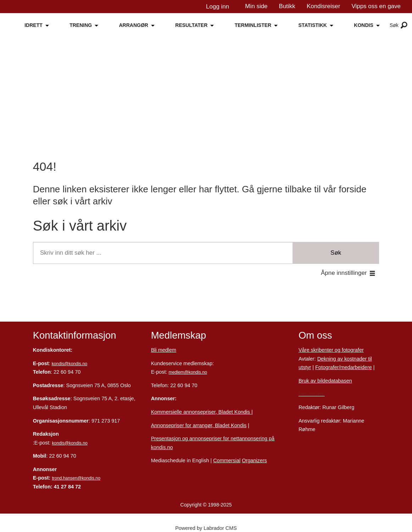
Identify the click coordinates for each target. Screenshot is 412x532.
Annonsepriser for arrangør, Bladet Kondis (199, 425)
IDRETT (34, 25)
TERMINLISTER (253, 25)
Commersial (227, 460)
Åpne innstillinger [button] (344, 273)
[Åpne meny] (404, 26)
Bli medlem (164, 350)
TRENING (81, 25)
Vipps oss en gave (376, 6)
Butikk (287, 6)
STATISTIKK (313, 25)
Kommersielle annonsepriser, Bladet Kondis (201, 412)
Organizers (254, 460)
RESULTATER (191, 25)
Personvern (312, 394)
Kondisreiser (324, 6)
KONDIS (363, 25)
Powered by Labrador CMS (206, 528)
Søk (336, 253)
